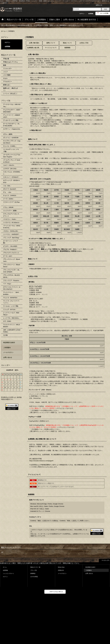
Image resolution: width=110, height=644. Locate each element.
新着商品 (33, 573)
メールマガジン (8, 352)
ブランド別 (34, 570)
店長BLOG (61, 570)
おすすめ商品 (34, 577)
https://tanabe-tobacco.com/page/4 (41, 461)
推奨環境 (67, 48)
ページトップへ (106, 560)
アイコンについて (51, 48)
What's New (61, 567)
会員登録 (91, 14)
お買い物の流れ (34, 43)
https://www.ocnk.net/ (49, 67)
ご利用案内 (7, 348)
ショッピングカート (8, 573)
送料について (51, 43)
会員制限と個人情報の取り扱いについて (35, 48)
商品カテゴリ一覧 (35, 567)
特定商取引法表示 (9, 343)
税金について (67, 43)
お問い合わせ (8, 357)
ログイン (82, 14)
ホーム (5, 567)
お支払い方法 (84, 43)
